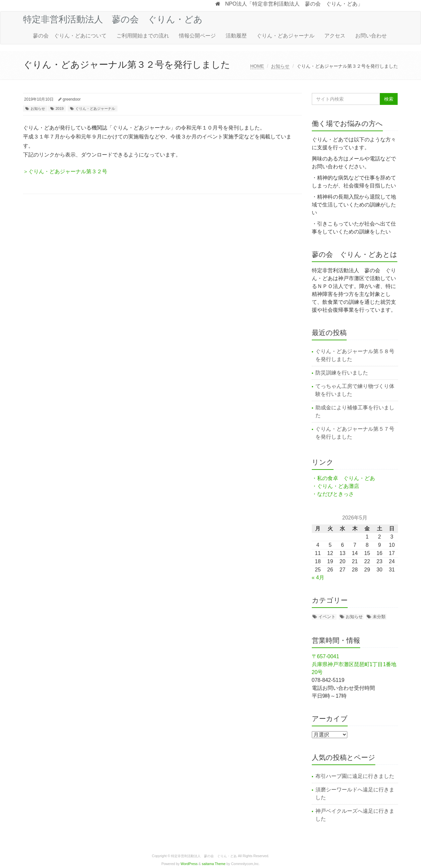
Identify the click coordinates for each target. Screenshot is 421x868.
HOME (257, 66)
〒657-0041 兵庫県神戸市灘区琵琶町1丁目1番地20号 (354, 664)
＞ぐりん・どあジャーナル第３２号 (65, 171)
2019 (60, 108)
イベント (327, 617)
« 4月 (318, 578)
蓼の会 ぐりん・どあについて (70, 36)
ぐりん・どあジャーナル (285, 36)
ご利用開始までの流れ (143, 36)
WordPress (189, 864)
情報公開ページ (197, 36)
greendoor (72, 99)
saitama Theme (214, 864)
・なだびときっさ (333, 494)
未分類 (379, 617)
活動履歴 (236, 36)
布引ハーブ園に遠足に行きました (355, 776)
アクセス (335, 36)
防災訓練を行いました (342, 373)
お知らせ (280, 66)
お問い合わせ (371, 36)
